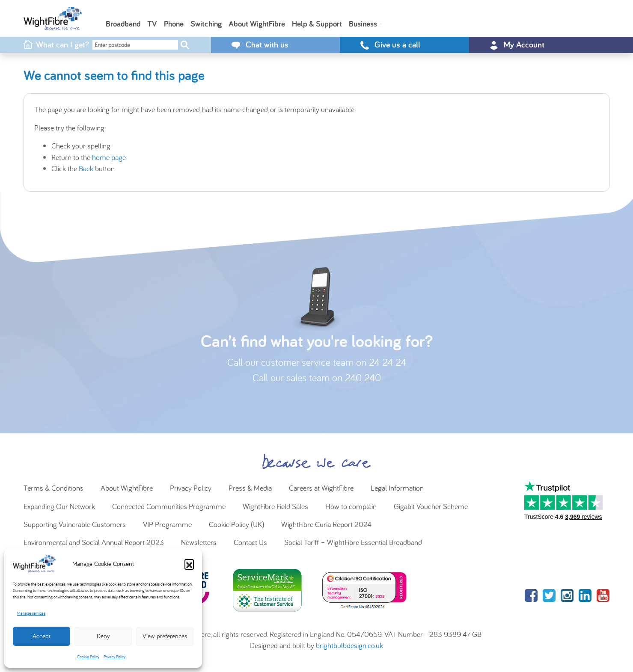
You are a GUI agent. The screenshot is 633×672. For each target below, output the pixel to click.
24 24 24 (388, 362)
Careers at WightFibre (321, 488)
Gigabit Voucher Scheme (431, 506)
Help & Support (317, 24)
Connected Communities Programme (169, 506)
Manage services (31, 613)
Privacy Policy (114, 657)
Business (363, 24)
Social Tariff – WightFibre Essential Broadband (353, 542)
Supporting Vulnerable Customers (75, 524)
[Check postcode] (185, 45)
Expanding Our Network (59, 506)
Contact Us (250, 542)
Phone (174, 24)
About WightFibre (257, 24)
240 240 (363, 377)
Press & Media (250, 488)
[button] (189, 564)
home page (109, 157)
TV (152, 24)
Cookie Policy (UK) (236, 524)
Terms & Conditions (53, 488)
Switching (206, 24)
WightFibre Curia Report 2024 (326, 524)
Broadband (123, 24)
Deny (103, 636)
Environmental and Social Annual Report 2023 (94, 542)
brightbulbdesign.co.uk (349, 645)
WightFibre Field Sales (275, 506)
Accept (42, 636)
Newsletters (199, 542)
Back (86, 168)
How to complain (351, 506)
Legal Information (397, 488)
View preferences (165, 636)
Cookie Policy (88, 657)
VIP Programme (167, 524)
